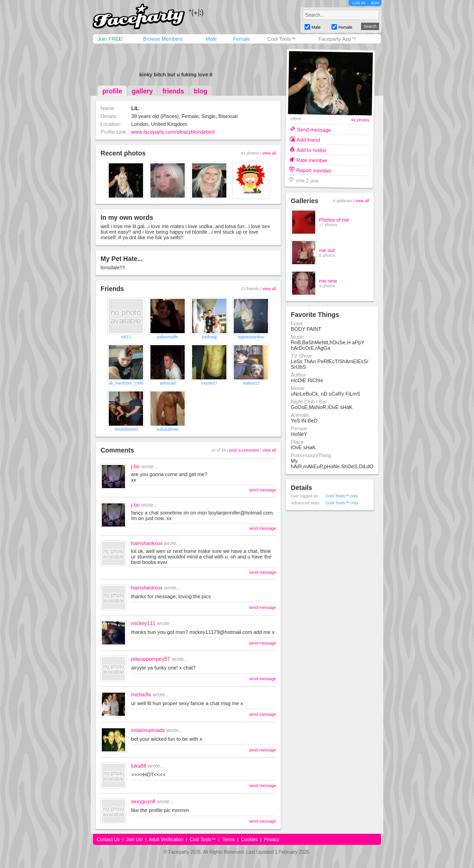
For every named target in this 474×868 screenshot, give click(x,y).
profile (112, 91)
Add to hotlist (312, 150)
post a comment (244, 450)
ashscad (168, 383)
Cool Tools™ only (342, 496)
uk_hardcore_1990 (126, 383)
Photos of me (334, 220)
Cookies (249, 840)
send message (263, 490)
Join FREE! (111, 39)
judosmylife (168, 337)
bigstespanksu (251, 337)
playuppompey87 (150, 659)
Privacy (272, 840)
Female (241, 39)
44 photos (361, 120)
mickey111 (143, 623)
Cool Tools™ (281, 39)
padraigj (209, 337)
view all (269, 153)
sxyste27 (210, 383)
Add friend (308, 139)
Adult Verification (166, 840)
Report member (314, 170)
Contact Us (108, 840)
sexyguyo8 (143, 801)
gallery (142, 91)
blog (201, 91)
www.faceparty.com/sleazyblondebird (173, 132)
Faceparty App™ (337, 39)
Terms (228, 840)
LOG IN (359, 3)
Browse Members (163, 39)
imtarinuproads (148, 730)
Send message (314, 129)
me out (327, 250)
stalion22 (251, 383)
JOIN (375, 3)
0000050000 (126, 429)
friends (173, 91)
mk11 (126, 337)
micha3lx (141, 694)
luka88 (138, 766)
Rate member (312, 160)
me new (328, 281)
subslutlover (168, 429)
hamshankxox (147, 543)
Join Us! (134, 840)
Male (211, 39)
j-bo (135, 466)
